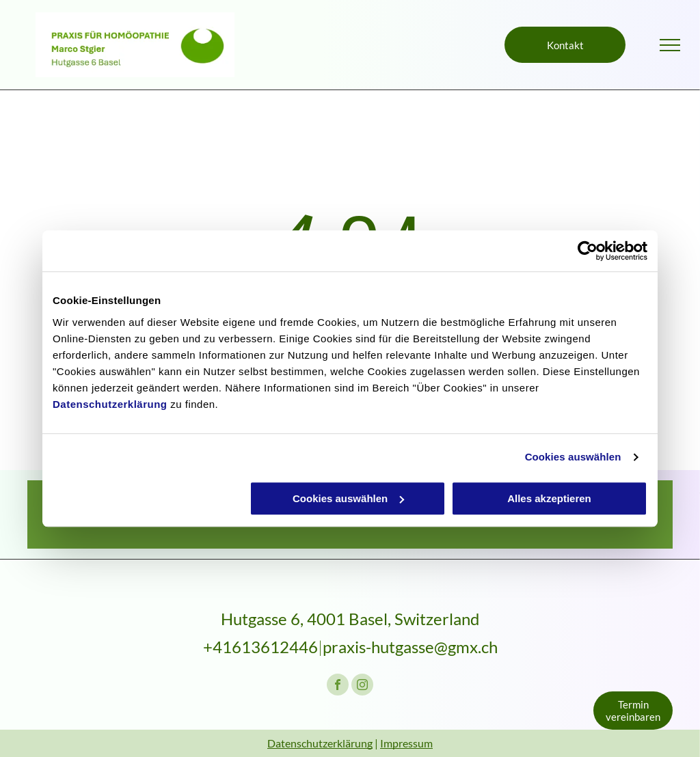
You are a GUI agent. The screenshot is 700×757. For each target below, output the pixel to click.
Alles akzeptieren (549, 498)
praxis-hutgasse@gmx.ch (410, 647)
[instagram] (362, 686)
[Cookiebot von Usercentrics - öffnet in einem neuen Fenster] (588, 251)
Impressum (406, 743)
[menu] (670, 45)
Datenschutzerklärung (110, 404)
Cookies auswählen (573, 457)
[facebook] (338, 686)
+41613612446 (260, 647)
